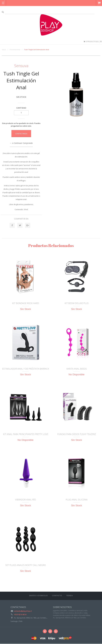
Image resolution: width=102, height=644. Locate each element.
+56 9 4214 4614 (20, 615)
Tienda (70, 596)
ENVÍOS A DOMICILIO (39, 596)
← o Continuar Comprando (21, 143)
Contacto (57, 596)
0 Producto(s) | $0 (93, 41)
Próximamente (15, 50)
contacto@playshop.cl (23, 611)
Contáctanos (21, 134)
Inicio (4, 50)
